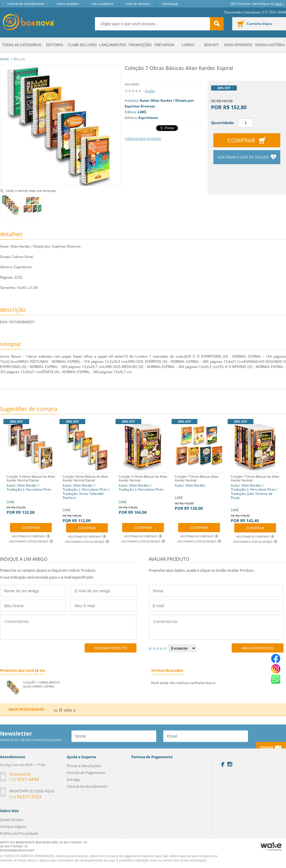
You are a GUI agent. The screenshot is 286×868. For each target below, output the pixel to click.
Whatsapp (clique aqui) (32, 791)
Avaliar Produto (258, 648)
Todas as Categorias (22, 45)
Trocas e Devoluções (84, 766)
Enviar (267, 748)
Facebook (223, 764)
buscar (217, 24)
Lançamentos (113, 45)
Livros (188, 45)
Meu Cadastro (102, 4)
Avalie (150, 91)
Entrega (73, 779)
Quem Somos (12, 820)
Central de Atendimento (26, 4)
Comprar (241, 140)
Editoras (55, 45)
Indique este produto (143, 138)
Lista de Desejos (138, 4)
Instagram (230, 764)
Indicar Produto (111, 648)
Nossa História (270, 45)
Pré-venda (164, 45)
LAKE (142, 112)
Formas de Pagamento (86, 773)
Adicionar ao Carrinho (31, 536)
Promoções (140, 45)
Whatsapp (170, 4)
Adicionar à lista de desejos (244, 157)
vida (68, 710)
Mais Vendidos (238, 45)
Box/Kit (211, 45)
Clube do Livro (82, 45)
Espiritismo (148, 118)
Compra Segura (13, 826)
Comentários (68, 627)
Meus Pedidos (68, 4)
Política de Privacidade (19, 833)
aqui (278, 4)
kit (56, 710)
